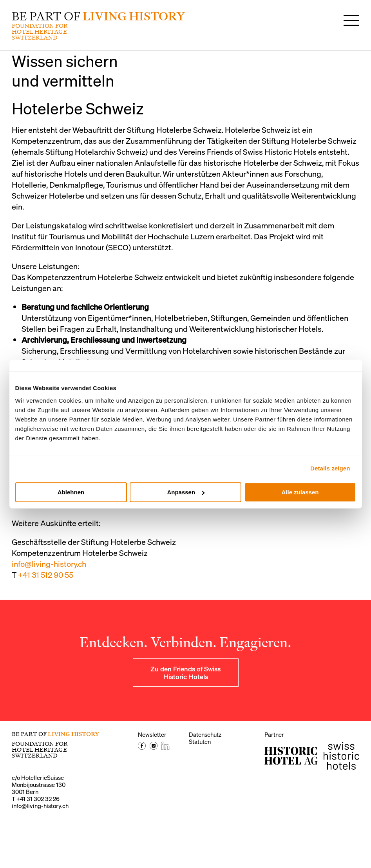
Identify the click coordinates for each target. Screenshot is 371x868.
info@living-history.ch (49, 564)
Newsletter (152, 734)
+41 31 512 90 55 (46, 575)
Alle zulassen (300, 492)
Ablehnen (71, 492)
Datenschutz (205, 734)
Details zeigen (330, 468)
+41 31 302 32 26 (38, 799)
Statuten (200, 741)
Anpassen (186, 492)
